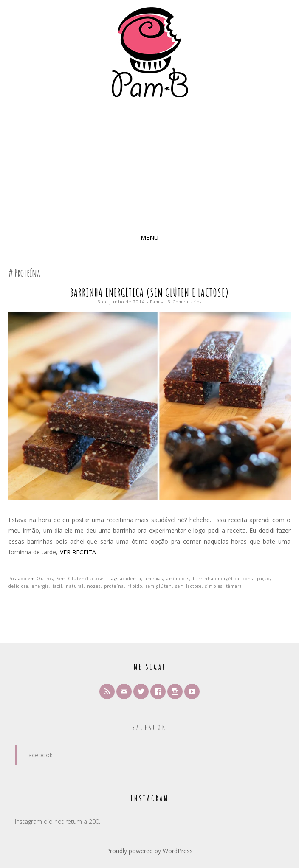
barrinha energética (216, 579)
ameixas (154, 579)
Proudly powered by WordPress (149, 851)
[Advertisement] (149, 166)
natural (75, 586)
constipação (256, 579)
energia (41, 586)
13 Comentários (183, 302)
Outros (45, 579)
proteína (114, 586)
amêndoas (178, 579)
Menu (149, 237)
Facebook (149, 728)
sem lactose (189, 586)
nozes (94, 586)
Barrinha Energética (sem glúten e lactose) (149, 292)
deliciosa (18, 586)
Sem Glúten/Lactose (80, 579)
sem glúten (159, 586)
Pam (155, 302)
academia (131, 579)
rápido (135, 586)
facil (58, 586)
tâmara (234, 586)
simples (214, 586)
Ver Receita (78, 552)
